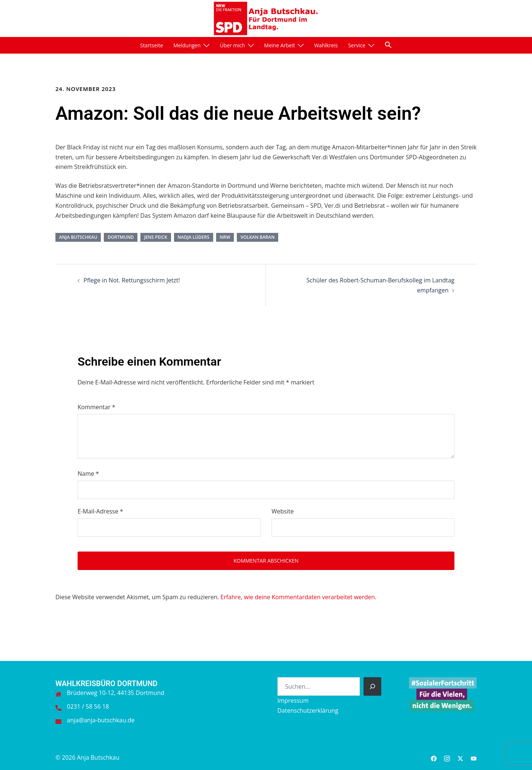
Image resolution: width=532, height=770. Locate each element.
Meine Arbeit (280, 45)
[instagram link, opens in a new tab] (447, 757)
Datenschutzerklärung (308, 710)
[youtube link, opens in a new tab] (474, 757)
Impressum (293, 701)
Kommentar (96, 407)
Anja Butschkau (78, 237)
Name (88, 474)
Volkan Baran (258, 237)
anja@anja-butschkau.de (101, 720)
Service (357, 45)
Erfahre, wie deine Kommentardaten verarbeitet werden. (299, 597)
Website (283, 511)
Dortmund (121, 237)
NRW (225, 237)
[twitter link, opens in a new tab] (460, 757)
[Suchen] (372, 686)
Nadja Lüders (194, 237)
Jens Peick (156, 237)
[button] (388, 45)
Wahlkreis (326, 45)
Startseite (151, 45)
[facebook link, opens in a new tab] (434, 757)
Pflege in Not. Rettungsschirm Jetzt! (132, 280)
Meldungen (187, 45)
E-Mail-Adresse (100, 511)
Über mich (232, 45)
